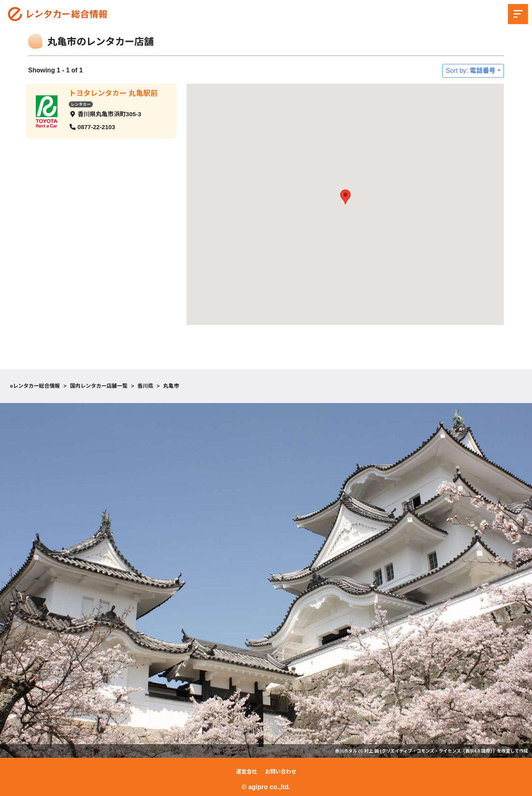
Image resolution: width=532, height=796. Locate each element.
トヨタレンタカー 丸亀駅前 (113, 93)
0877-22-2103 (96, 126)
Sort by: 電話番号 (471, 71)
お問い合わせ (281, 772)
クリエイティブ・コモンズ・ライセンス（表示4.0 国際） (437, 751)
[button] (345, 197)
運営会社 (246, 772)
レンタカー (81, 104)
